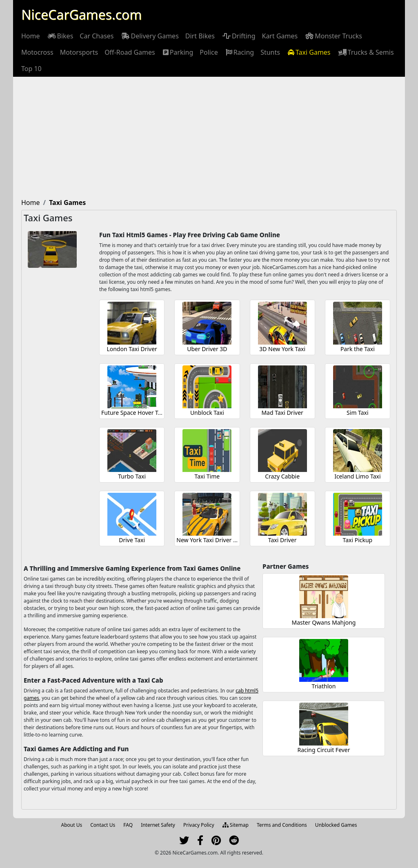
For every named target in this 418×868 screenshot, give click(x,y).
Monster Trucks (333, 36)
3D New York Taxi (282, 349)
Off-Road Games (130, 52)
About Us (72, 825)
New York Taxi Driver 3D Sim (214, 540)
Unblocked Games (336, 825)
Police (209, 52)
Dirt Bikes (200, 36)
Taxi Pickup (358, 540)
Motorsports (79, 52)
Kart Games (280, 36)
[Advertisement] (209, 138)
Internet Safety (158, 825)
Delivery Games (149, 36)
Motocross (37, 52)
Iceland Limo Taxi (357, 476)
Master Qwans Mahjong (324, 622)
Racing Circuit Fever (324, 750)
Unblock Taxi (207, 413)
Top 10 (31, 69)
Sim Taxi (358, 413)
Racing (239, 52)
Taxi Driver (282, 540)
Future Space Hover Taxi (133, 413)
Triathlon (324, 686)
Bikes (60, 36)
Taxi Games (309, 52)
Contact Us (103, 825)
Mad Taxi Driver (282, 413)
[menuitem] (31, 36)
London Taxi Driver (132, 349)
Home (31, 36)
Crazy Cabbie (282, 476)
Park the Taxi (358, 349)
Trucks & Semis (366, 52)
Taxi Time (207, 476)
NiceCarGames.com (81, 14)
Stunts (270, 52)
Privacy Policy (199, 825)
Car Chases (97, 36)
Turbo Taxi (132, 476)
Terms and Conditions (282, 825)
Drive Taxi (132, 540)
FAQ (128, 825)
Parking (178, 52)
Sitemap (236, 825)
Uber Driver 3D (207, 349)
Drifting (238, 36)
